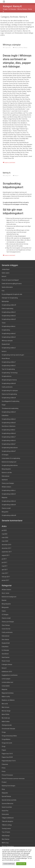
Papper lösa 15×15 (7, 754)
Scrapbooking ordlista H (9, 433)
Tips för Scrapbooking (8, 369)
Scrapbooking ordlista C (9, 366)
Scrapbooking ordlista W (9, 305)
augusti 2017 (6, 555)
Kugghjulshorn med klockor (10, 675)
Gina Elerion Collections (9, 426)
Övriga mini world (7, 743)
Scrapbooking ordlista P (9, 451)
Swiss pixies (5, 814)
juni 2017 (4, 562)
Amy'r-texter (6, 593)
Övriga (4, 732)
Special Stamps (6, 796)
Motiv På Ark (6, 714)
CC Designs (5, 455)
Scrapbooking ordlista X (9, 494)
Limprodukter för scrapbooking (11, 458)
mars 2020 (5, 541)
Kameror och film (7, 473)
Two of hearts (6, 832)
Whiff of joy (5, 843)
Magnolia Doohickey (8, 693)
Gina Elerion (5, 654)
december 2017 (6, 548)
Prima (4, 768)
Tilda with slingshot (7, 821)
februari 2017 (6, 577)
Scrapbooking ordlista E (9, 333)
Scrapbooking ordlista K (9, 423)
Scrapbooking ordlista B (9, 383)
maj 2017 (5, 566)
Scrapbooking (6, 330)
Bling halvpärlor (6, 469)
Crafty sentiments (7, 387)
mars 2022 (5, 538)
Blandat (4, 600)
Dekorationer (6, 476)
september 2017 (7, 552)
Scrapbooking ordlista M (9, 515)
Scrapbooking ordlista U (9, 419)
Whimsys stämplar (12, 45)
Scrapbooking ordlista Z (9, 348)
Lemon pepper (6, 679)
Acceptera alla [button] (21, 864)
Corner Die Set (6, 629)
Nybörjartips (5, 301)
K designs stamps (7, 664)
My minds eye (6, 718)
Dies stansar (5, 640)
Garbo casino (6, 273)
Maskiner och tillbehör (8, 700)
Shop (3, 789)
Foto (3, 291)
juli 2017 (4, 559)
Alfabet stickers (6, 487)
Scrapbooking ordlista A (9, 398)
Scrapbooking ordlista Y (9, 362)
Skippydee (5, 793)
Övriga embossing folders (9, 736)
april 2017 (5, 570)
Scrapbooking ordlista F (9, 444)
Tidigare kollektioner (8, 818)
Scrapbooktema (7, 376)
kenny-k (7, 256)
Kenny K (16, 48)
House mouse (6, 661)
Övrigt (4, 746)
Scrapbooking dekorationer (10, 448)
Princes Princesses (7, 775)
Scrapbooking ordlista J (9, 490)
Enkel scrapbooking (7, 309)
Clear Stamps (6, 625)
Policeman (5, 764)
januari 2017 (5, 580)
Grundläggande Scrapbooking (10, 401)
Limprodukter (6, 686)
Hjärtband (5, 480)
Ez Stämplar (5, 650)
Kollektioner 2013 (7, 672)
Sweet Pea (5, 811)
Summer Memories (8, 804)
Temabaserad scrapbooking (10, 408)
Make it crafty (6, 697)
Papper (4, 750)
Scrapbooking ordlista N (9, 505)
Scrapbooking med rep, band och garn (13, 355)
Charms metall (6, 508)
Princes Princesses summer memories (13, 779)
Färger (4, 405)
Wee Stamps (6, 839)
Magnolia (4, 498)
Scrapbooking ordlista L (9, 326)
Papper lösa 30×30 (7, 757)
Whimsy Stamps (23, 48)
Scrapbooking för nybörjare (10, 391)
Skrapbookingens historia (9, 380)
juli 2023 (4, 530)
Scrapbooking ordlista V (9, 312)
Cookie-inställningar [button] (9, 864)
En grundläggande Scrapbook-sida (12, 294)
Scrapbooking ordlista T (9, 437)
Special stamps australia (9, 800)
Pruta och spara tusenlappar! (10, 280)
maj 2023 (5, 534)
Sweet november (7, 807)
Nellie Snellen (6, 722)
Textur (4, 323)
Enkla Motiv (5, 416)
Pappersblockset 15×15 (9, 761)
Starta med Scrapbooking (9, 394)
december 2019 (6, 545)
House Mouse (6, 358)
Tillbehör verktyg (7, 825)
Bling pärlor (5, 512)
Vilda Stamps (6, 836)
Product (4, 782)
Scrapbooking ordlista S (9, 337)
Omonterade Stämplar (8, 729)
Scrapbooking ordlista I (8, 430)
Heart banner (6, 657)
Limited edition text (7, 682)
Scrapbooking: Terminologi (10, 373)
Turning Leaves (6, 828)
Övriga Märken (6, 739)
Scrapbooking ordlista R (9, 319)
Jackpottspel (6, 269)
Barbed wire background (9, 462)
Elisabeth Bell (6, 344)
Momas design (6, 711)
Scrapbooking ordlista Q (9, 501)
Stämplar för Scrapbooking (10, 298)
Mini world (5, 704)
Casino (4, 611)
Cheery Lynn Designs (8, 483)
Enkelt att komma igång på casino (12, 284)
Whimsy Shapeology (8, 846)
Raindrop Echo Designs (8, 786)
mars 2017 (5, 573)
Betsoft (4, 276)
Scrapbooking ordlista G (9, 440)
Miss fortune (6, 707)
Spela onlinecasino (7, 287)
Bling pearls (5, 607)
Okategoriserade (7, 725)
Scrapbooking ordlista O (9, 412)
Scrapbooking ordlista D (9, 316)
